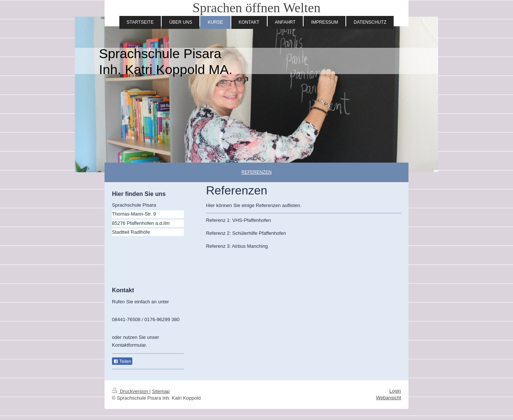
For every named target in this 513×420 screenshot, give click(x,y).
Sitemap (161, 391)
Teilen (122, 361)
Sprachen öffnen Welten (256, 8)
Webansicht (388, 398)
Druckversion (131, 391)
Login (395, 391)
